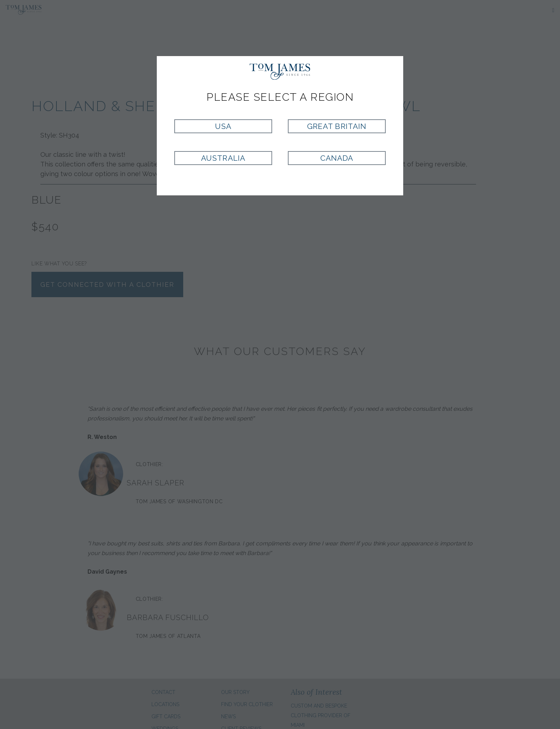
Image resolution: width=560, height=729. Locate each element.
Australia (223, 158)
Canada (337, 158)
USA (223, 126)
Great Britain (337, 126)
